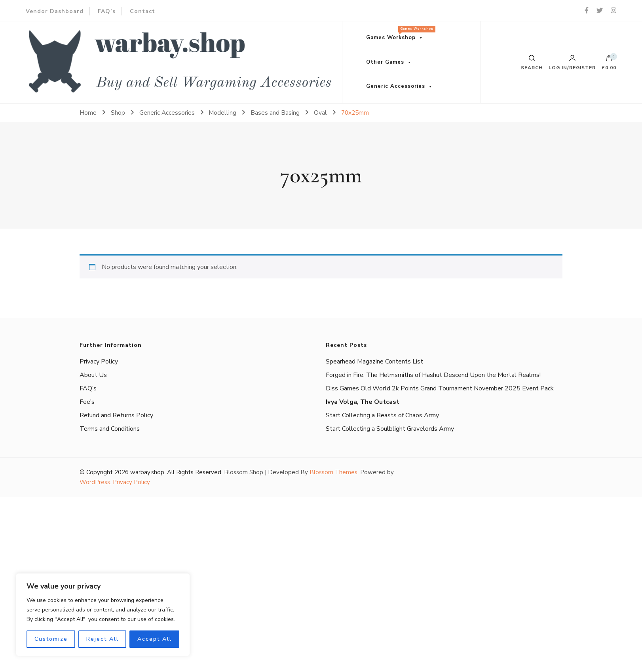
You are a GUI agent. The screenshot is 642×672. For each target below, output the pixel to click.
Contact (142, 11)
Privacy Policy (99, 362)
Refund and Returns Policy (116, 415)
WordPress (95, 482)
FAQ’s (107, 11)
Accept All (155, 639)
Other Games (385, 62)
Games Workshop (399, 33)
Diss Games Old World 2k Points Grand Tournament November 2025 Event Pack (440, 388)
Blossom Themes (333, 472)
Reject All (103, 639)
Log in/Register (572, 62)
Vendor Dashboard (55, 11)
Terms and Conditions (110, 429)
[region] (103, 615)
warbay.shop (147, 472)
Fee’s (87, 402)
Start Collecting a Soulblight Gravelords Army (390, 429)
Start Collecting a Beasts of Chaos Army (382, 415)
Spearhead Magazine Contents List (374, 362)
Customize (51, 639)
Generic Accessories (396, 86)
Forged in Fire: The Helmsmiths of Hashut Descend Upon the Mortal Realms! (433, 375)
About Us (93, 375)
